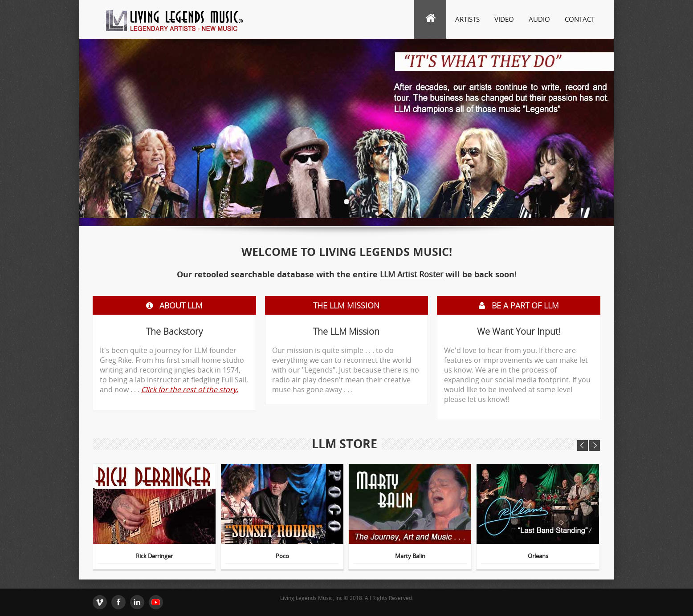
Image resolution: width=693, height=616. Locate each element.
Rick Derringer (154, 557)
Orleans (538, 557)
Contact (580, 19)
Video (504, 19)
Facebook (118, 602)
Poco (282, 557)
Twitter (100, 602)
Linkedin (137, 602)
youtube (156, 602)
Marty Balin (410, 557)
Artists (467, 19)
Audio (539, 19)
